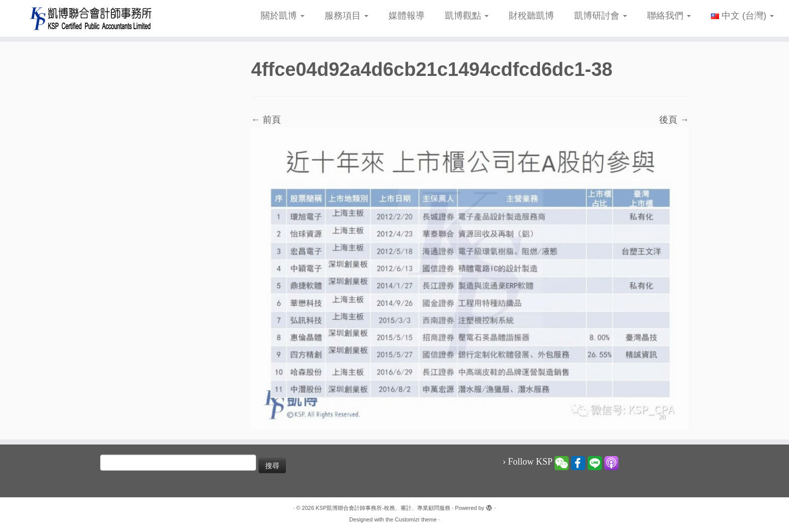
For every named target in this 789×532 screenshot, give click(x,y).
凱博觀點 (467, 16)
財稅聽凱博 (531, 16)
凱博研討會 (601, 16)
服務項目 (346, 16)
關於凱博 (283, 16)
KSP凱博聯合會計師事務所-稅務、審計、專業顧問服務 (383, 508)
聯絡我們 (669, 16)
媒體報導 (407, 16)
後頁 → (674, 120)
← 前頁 (266, 120)
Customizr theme (416, 519)
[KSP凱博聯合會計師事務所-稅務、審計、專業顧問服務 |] (91, 18)
